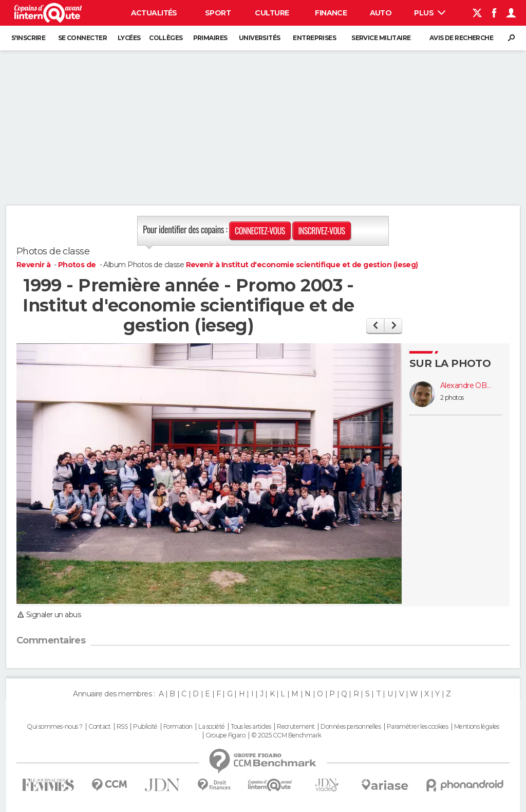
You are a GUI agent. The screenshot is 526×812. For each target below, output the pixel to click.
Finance (331, 13)
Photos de (78, 265)
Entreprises (314, 38)
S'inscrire (28, 38)
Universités (260, 38)
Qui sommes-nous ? (54, 727)
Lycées (129, 38)
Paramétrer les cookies (418, 727)
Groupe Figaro (226, 735)
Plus (430, 13)
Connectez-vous (260, 231)
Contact (99, 727)
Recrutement (296, 727)
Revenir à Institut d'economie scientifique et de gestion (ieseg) (302, 265)
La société (211, 727)
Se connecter (82, 38)
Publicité (145, 727)
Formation (178, 727)
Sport (218, 13)
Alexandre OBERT (466, 386)
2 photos (452, 398)
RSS (122, 727)
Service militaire (381, 38)
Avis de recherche (461, 38)
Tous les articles (251, 727)
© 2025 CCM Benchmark (286, 735)
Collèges (166, 38)
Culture (272, 13)
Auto (381, 13)
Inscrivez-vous (321, 231)
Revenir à (34, 265)
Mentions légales (477, 727)
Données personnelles (351, 727)
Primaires (210, 38)
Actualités (154, 13)
